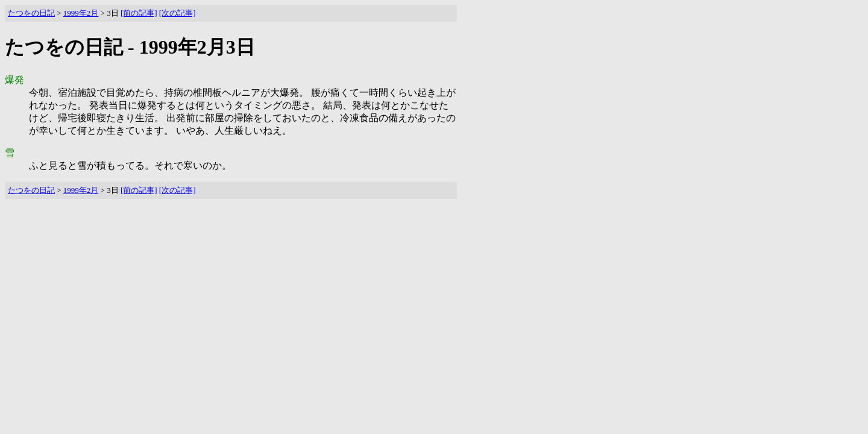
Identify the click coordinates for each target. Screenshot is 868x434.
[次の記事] (178, 13)
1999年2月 (81, 13)
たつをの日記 (31, 13)
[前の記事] (139, 13)
